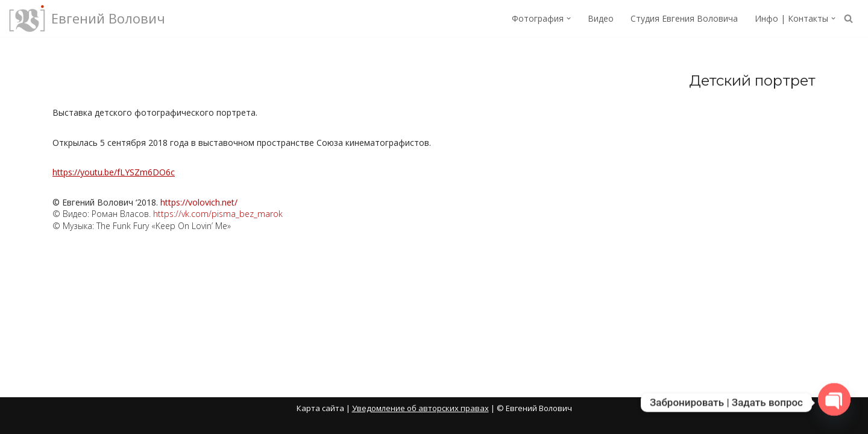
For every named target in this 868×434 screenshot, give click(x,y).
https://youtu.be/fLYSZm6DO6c (114, 172)
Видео (601, 18)
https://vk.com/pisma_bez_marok (218, 214)
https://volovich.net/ (199, 202)
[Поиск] (848, 18)
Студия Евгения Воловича (684, 18)
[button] (569, 18)
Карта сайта (320, 408)
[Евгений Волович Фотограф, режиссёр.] (87, 18)
